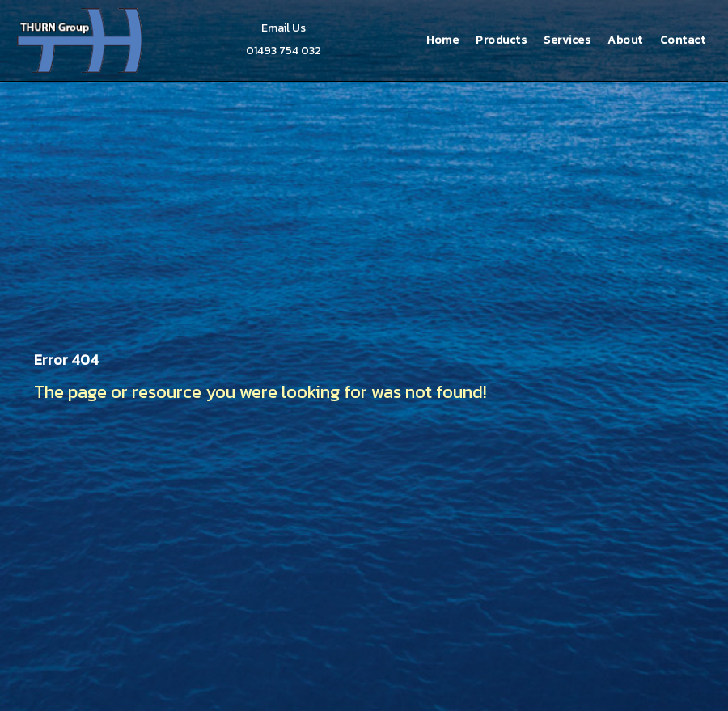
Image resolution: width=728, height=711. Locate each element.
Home (442, 40)
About (625, 40)
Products (501, 40)
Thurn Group (81, 40)
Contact (683, 40)
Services (567, 40)
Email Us (284, 28)
